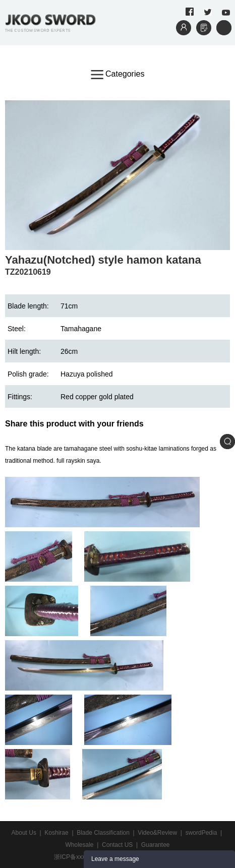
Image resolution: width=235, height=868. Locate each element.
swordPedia (201, 833)
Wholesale (79, 845)
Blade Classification (103, 833)
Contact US (117, 845)
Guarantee (156, 845)
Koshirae (56, 833)
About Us (24, 833)
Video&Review (157, 833)
